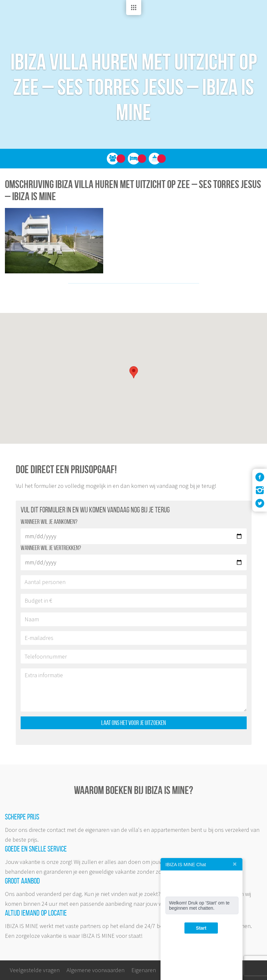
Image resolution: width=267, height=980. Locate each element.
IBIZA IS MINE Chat (186, 865)
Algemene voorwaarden (95, 970)
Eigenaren (144, 970)
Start (201, 928)
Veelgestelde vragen (35, 970)
